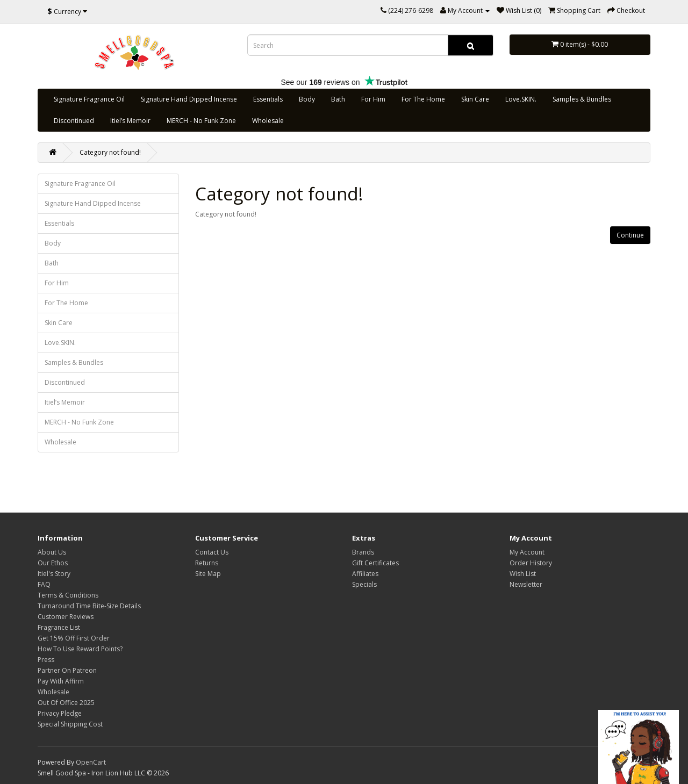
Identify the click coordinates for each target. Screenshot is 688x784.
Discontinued (74, 121)
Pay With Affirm (61, 681)
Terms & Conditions (68, 595)
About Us (52, 552)
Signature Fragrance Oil (89, 99)
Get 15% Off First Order (74, 638)
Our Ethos (53, 563)
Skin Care (475, 99)
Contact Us (212, 552)
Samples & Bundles (582, 99)
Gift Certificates (375, 563)
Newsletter (526, 584)
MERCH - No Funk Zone (201, 121)
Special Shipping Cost (70, 724)
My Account (527, 552)
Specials (364, 584)
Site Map (208, 574)
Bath (338, 99)
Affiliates (365, 574)
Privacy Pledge (60, 713)
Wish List (523, 574)
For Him (373, 99)
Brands (363, 552)
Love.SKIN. (521, 99)
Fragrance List (59, 627)
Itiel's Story (54, 574)
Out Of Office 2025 (66, 703)
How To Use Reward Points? (80, 649)
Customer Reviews (66, 617)
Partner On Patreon (67, 670)
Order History (531, 563)
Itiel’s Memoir (130, 121)
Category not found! (110, 152)
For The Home (423, 99)
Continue (630, 235)
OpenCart (91, 762)
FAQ (44, 584)
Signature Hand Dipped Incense (189, 99)
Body (307, 99)
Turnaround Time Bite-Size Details (89, 606)
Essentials (268, 99)
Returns (207, 563)
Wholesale (268, 121)
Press (46, 660)
